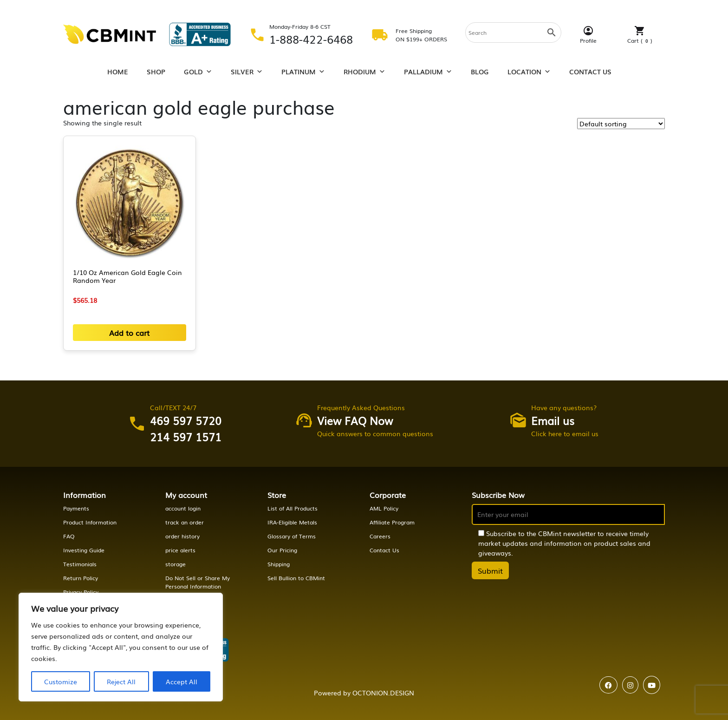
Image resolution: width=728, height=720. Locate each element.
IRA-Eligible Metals (292, 522)
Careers (380, 536)
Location (529, 72)
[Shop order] (621, 124)
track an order (185, 522)
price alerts (180, 550)
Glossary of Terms (292, 536)
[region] (121, 647)
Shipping (279, 564)
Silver (247, 72)
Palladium (428, 72)
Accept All (182, 681)
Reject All (121, 681)
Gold (198, 72)
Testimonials (80, 564)
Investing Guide (84, 550)
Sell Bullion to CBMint (296, 578)
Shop (156, 72)
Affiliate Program (392, 522)
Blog (480, 72)
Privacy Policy (81, 592)
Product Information (90, 522)
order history (182, 536)
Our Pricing (282, 550)
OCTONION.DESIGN (383, 693)
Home (118, 72)
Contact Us (590, 72)
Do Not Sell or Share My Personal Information (198, 582)
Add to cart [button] (129, 333)
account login (183, 508)
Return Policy (81, 578)
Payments (76, 508)
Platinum (303, 72)
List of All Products (292, 508)
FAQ (69, 536)
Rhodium (364, 72)
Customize (61, 681)
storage (175, 564)
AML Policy (384, 508)
